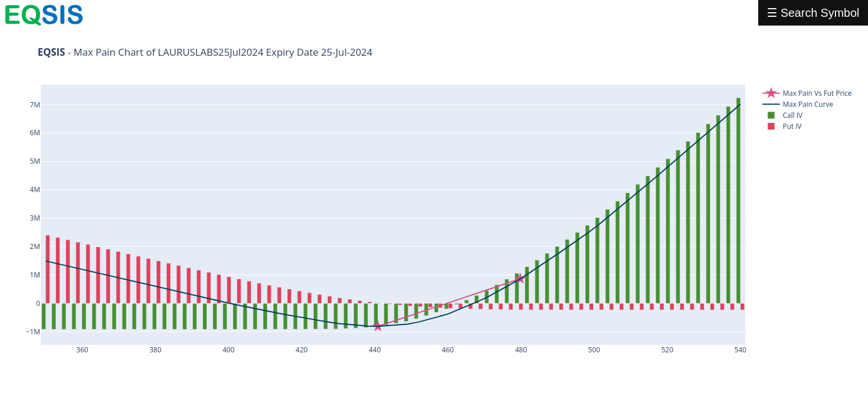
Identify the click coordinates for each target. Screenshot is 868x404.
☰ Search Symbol (813, 13)
